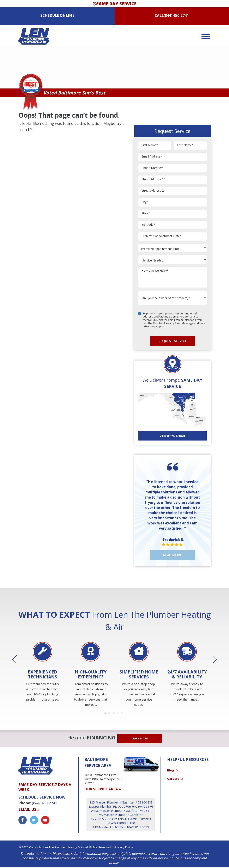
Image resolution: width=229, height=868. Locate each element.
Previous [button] (17, 659)
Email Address (152, 157)
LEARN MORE (140, 738)
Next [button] (212, 659)
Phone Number (153, 168)
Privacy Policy (124, 847)
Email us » (29, 809)
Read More (172, 555)
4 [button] (119, 714)
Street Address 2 (153, 191)
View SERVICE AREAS (173, 436)
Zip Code (148, 225)
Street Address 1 (153, 179)
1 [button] (106, 714)
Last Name (185, 145)
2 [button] (110, 714)
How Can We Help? (155, 271)
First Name (150, 145)
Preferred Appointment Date (161, 236)
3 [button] (115, 714)
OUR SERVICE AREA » (103, 789)
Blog (171, 770)
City (145, 202)
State (146, 213)
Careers (173, 778)
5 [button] (123, 714)
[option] (43, 672)
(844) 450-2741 (176, 16)
